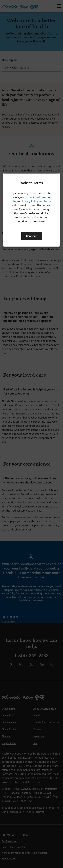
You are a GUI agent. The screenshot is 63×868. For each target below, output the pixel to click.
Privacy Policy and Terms (37, 201)
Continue (32, 236)
